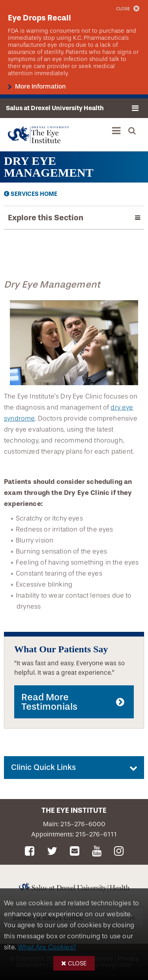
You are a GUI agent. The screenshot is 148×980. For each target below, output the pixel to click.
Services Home (34, 194)
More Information (40, 87)
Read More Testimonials (49, 702)
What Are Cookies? (47, 947)
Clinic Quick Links (43, 767)
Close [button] (77, 963)
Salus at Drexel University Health (55, 108)
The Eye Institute (74, 810)
